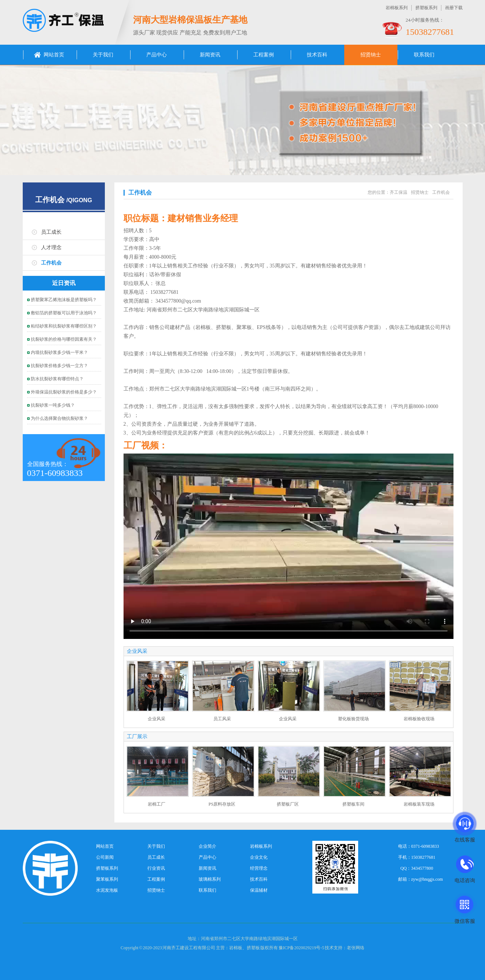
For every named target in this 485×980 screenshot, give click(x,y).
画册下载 (454, 8)
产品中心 (157, 55)
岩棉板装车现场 (419, 804)
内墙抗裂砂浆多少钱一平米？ (59, 352)
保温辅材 (259, 890)
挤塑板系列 (426, 8)
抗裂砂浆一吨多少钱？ (53, 405)
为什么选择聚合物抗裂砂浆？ (59, 418)
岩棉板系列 (397, 8)
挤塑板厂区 (288, 804)
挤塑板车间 (353, 804)
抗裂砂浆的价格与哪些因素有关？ (64, 339)
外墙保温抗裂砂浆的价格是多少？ (64, 392)
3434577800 (422, 868)
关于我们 (103, 55)
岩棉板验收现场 (419, 719)
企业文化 (259, 857)
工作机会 (50, 200)
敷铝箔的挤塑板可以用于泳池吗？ (64, 313)
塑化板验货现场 (353, 719)
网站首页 (54, 55)
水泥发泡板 (107, 890)
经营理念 (259, 868)
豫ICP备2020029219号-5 (302, 948)
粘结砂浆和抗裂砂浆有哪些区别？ (64, 326)
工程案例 (264, 55)
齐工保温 (398, 192)
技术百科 (317, 55)
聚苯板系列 (107, 879)
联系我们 (424, 55)
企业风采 (157, 719)
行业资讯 (156, 868)
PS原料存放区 (222, 804)
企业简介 (207, 846)
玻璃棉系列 (210, 879)
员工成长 (51, 232)
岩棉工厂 (157, 804)
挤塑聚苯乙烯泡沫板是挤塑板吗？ (64, 300)
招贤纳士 (371, 55)
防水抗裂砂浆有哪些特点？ (57, 379)
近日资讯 (64, 283)
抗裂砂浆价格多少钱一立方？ (59, 366)
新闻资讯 (210, 55)
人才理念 (51, 247)
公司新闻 (105, 857)
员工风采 (222, 719)
